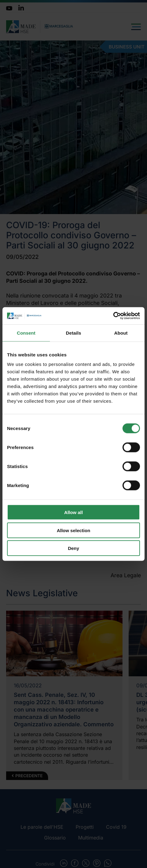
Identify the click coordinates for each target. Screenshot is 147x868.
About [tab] (121, 333)
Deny (74, 548)
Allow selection (73, 530)
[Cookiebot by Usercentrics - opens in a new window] (113, 316)
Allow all (74, 512)
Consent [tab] (26, 333)
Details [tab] (73, 333)
